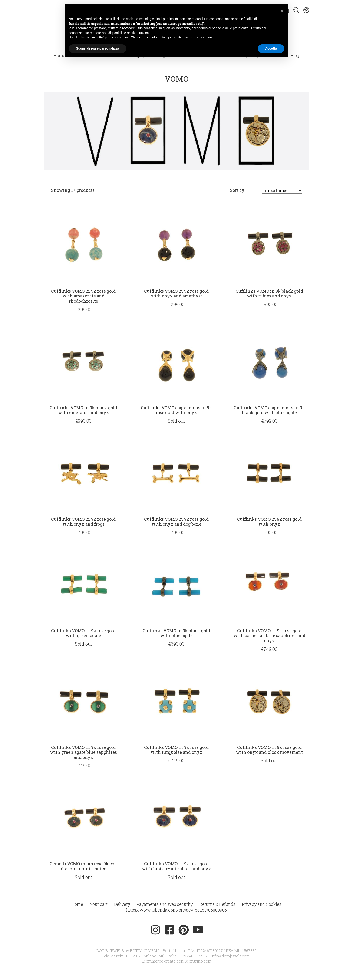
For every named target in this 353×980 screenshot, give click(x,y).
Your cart (99, 904)
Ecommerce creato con (176, 961)
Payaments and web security (165, 904)
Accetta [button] (271, 48)
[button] (282, 11)
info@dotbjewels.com (230, 956)
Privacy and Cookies (262, 904)
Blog (295, 55)
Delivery (122, 904)
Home (59, 55)
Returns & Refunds (217, 904)
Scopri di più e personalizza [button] (98, 48)
